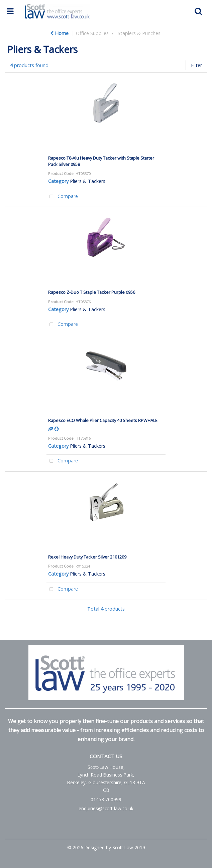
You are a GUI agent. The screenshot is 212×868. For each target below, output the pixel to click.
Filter (196, 65)
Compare (62, 197)
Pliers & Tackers (88, 181)
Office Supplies (92, 33)
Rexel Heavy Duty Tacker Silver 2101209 (87, 557)
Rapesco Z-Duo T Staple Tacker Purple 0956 (92, 292)
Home (59, 33)
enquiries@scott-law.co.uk (106, 808)
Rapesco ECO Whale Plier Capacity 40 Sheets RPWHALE (103, 420)
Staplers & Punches (139, 33)
